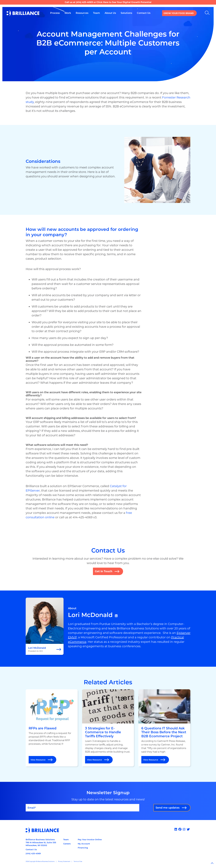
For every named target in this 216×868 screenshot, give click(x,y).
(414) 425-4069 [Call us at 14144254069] (33, 853)
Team (66, 839)
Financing (83, 848)
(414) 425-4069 (84, 2)
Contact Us (31, 849)
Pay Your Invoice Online (90, 839)
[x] (189, 829)
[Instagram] (184, 829)
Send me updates (168, 808)
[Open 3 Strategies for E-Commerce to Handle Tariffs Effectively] (108, 728)
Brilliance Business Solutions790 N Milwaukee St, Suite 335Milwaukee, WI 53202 (41, 842)
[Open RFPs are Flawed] (52, 728)
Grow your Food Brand (179, 13)
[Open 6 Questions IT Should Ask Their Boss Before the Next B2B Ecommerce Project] (164, 728)
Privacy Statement (64, 861)
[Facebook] (180, 829)
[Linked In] (176, 829)
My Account (84, 844)
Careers (67, 844)
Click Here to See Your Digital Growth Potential (124, 2)
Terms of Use (78, 861)
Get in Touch (104, 571)
